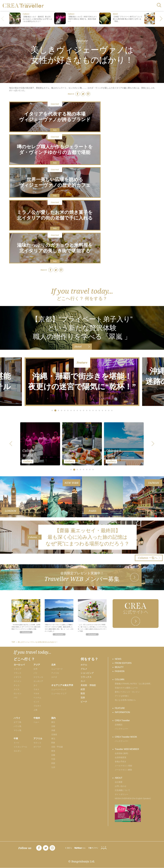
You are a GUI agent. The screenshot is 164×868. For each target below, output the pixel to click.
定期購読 (119, 725)
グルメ (84, 669)
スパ (83, 681)
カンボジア (38, 681)
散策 (83, 693)
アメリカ (55, 673)
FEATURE (120, 708)
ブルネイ (37, 706)
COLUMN (120, 679)
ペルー (36, 722)
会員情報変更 (121, 757)
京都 (53, 726)
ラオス (36, 689)
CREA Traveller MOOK (126, 737)
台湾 (35, 669)
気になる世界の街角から (125, 700)
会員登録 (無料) (121, 753)
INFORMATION (122, 712)
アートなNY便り (122, 696)
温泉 (83, 698)
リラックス (86, 677)
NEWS (118, 659)
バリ (35, 673)
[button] (161, 19)
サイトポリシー (121, 794)
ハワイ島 (17, 726)
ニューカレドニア (59, 693)
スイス (17, 689)
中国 (53, 759)
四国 (53, 763)
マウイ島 (17, 730)
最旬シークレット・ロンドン (127, 692)
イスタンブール (20, 747)
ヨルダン (17, 751)
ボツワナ (37, 747)
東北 (53, 739)
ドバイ (17, 743)
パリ (16, 698)
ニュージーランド (59, 689)
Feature (82, 41)
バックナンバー (121, 729)
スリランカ (38, 677)
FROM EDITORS (123, 663)
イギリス (17, 677)
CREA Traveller (122, 720)
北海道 (54, 734)
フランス (17, 673)
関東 (53, 743)
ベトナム (37, 698)
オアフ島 (17, 722)
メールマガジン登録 (123, 766)
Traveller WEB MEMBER (127, 749)
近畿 (53, 755)
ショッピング (87, 673)
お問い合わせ (121, 786)
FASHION (120, 671)
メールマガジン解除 (123, 770)
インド (36, 702)
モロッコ (37, 743)
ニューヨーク (57, 669)
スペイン (17, 681)
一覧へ (148, 558)
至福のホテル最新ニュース (126, 688)
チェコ (17, 685)
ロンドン (17, 693)
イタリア (17, 669)
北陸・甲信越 (57, 747)
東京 (53, 722)
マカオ (36, 693)
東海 (53, 751)
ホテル (84, 665)
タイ (35, 685)
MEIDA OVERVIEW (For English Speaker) (133, 798)
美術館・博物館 (88, 685)
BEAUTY (119, 667)
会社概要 (119, 782)
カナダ (54, 677)
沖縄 (53, 730)
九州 (53, 767)
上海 (35, 710)
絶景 (83, 689)
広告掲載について (122, 790)
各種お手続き (121, 762)
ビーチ (84, 702)
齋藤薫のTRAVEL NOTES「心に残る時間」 (133, 684)
